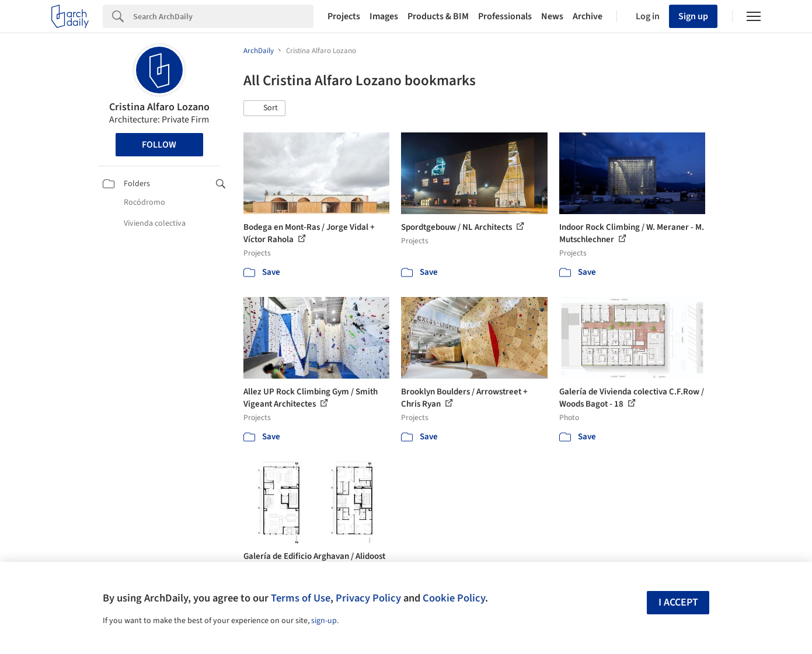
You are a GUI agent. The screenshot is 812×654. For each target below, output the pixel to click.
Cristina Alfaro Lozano (159, 107)
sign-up (324, 621)
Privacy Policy (368, 598)
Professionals (505, 16)
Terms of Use (301, 598)
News (552, 16)
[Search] (223, 16)
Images (384, 16)
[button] (264, 109)
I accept (678, 602)
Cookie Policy (454, 598)
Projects (344, 16)
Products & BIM (438, 16)
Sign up (693, 16)
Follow (159, 145)
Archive (588, 16)
